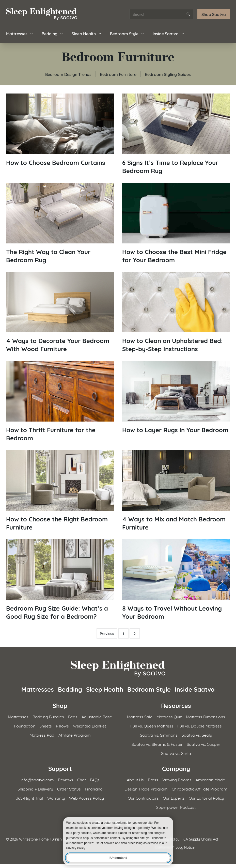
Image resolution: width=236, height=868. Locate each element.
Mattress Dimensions (206, 716)
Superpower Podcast (176, 807)
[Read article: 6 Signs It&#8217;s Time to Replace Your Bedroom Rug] (176, 134)
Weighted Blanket (89, 726)
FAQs (95, 779)
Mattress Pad (42, 735)
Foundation (25, 726)
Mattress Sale (140, 716)
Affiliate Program (75, 735)
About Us (135, 779)
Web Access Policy (86, 798)
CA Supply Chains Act (201, 839)
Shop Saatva (214, 14)
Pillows (62, 726)
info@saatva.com (37, 779)
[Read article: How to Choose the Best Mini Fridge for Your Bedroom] (176, 223)
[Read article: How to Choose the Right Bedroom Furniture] (60, 491)
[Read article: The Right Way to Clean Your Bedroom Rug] (60, 223)
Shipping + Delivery (35, 789)
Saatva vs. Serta (176, 753)
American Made (210, 779)
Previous (107, 633)
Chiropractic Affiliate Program (200, 789)
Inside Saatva (169, 33)
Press (153, 779)
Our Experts (174, 798)
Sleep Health (87, 33)
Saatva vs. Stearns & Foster (157, 744)
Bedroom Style (127, 33)
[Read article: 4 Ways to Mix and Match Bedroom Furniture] (176, 491)
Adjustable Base (97, 716)
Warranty (56, 798)
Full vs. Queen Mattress (152, 726)
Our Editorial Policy (206, 798)
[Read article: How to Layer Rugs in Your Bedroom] (176, 397)
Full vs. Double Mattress (200, 726)
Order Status (69, 789)
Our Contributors (143, 798)
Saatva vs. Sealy (197, 735)
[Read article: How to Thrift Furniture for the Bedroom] (60, 401)
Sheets (46, 726)
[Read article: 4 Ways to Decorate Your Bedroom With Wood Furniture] (60, 312)
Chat (82, 779)
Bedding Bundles (48, 716)
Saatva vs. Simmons (159, 735)
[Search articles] (161, 14)
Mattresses (20, 33)
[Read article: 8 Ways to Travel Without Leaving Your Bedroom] (176, 580)
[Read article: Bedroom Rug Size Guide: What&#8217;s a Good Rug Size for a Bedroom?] (60, 580)
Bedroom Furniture (118, 74)
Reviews (66, 779)
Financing (94, 789)
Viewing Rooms (177, 779)
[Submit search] (188, 14)
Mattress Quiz (169, 716)
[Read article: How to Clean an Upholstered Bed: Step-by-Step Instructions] (176, 312)
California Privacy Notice (175, 847)
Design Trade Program (146, 789)
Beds (73, 716)
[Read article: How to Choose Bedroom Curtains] (60, 130)
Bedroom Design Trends (68, 74)
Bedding (53, 33)
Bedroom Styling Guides (168, 74)
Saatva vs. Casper (203, 744)
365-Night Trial (30, 798)
